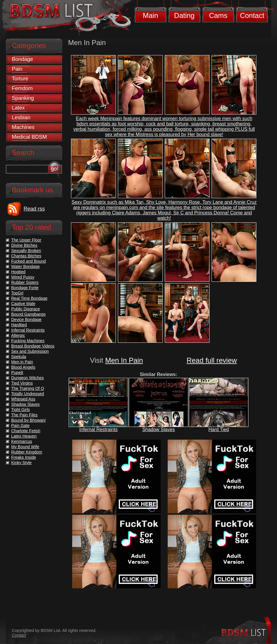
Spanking (23, 98)
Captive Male (23, 304)
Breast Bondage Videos (33, 346)
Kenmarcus (22, 441)
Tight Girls (20, 410)
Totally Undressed (28, 394)
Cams (218, 15)
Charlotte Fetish (26, 431)
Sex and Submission (30, 351)
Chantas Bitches (26, 256)
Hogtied (18, 272)
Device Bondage (26, 319)
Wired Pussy (23, 277)
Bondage (22, 59)
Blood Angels (23, 367)
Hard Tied (219, 429)
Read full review (212, 360)
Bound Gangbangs (28, 314)
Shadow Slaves (159, 429)
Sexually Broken (26, 251)
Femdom (22, 88)
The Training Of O (28, 388)
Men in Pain (22, 362)
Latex (18, 108)
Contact (252, 15)
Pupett (17, 373)
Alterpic (18, 335)
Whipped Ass (23, 399)
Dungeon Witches (28, 378)
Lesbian (21, 117)
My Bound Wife (25, 447)
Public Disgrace (25, 309)
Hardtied (19, 325)
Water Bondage (25, 266)
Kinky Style (21, 463)
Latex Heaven (24, 436)
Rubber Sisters (25, 282)
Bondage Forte (25, 288)
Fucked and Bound (29, 261)
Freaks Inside (24, 457)
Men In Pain (124, 360)
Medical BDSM (29, 137)
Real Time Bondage (29, 298)
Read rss (34, 209)
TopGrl (17, 293)
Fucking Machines (28, 341)
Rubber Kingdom (27, 452)
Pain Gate (20, 426)
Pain (17, 69)
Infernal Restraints (98, 429)
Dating (184, 15)
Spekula (19, 357)
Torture (20, 79)
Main (150, 15)
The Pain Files (24, 415)
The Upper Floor (26, 240)
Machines (23, 127)
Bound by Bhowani (28, 420)
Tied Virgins (22, 383)
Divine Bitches (24, 245)
